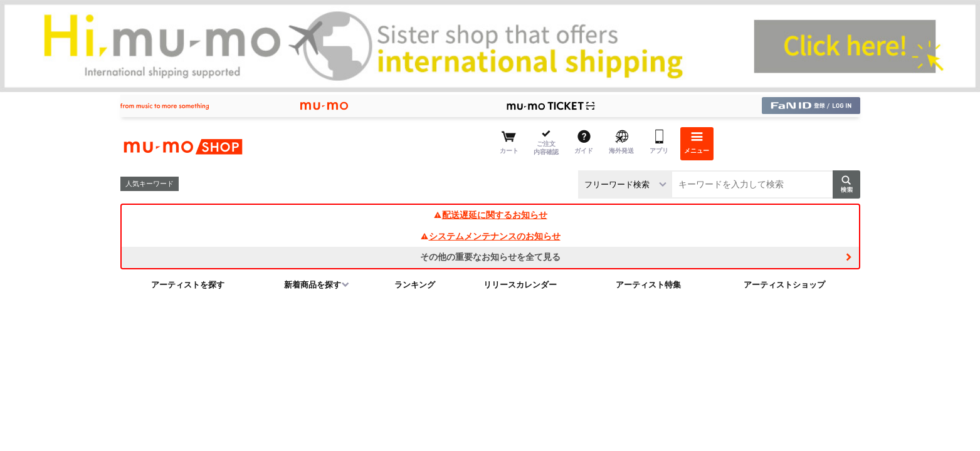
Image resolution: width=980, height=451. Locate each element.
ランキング (415, 285)
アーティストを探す (188, 285)
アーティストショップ (784, 285)
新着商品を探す (313, 285)
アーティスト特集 (648, 285)
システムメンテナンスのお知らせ (490, 236)
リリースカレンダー (520, 285)
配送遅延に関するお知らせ (490, 215)
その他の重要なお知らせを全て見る (490, 257)
